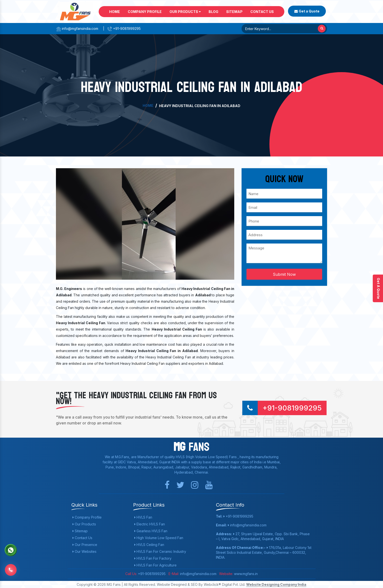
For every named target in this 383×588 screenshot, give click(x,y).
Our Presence (85, 545)
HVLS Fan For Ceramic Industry (160, 551)
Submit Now (284, 274)
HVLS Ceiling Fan (149, 545)
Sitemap (234, 12)
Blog (213, 12)
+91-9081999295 (124, 28)
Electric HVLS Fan (150, 524)
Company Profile (145, 12)
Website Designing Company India (276, 584)
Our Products (185, 12)
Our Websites (85, 551)
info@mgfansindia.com (77, 28)
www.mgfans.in (245, 574)
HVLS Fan (143, 517)
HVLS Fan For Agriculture (155, 565)
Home (115, 12)
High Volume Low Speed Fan (159, 538)
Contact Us (262, 12)
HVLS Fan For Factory (153, 558)
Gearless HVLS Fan (151, 531)
